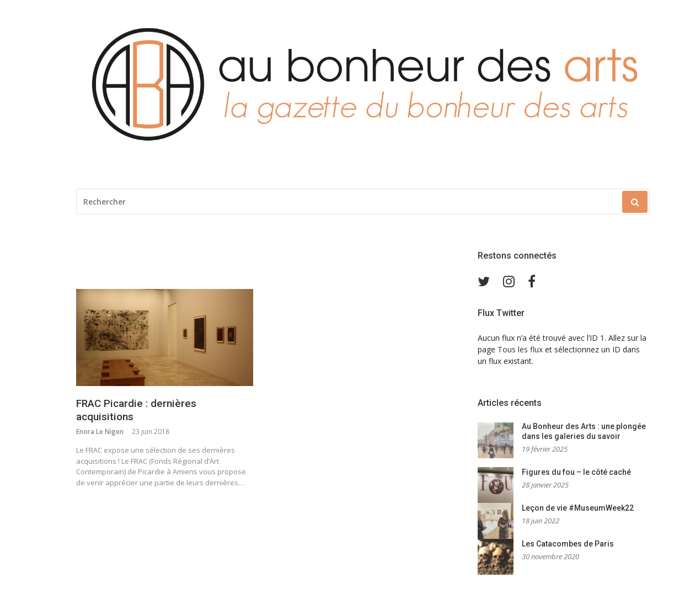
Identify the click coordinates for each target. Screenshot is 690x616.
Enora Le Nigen (100, 432)
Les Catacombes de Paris (568, 544)
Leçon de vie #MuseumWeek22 (578, 508)
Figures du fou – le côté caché (576, 472)
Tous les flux (520, 349)
